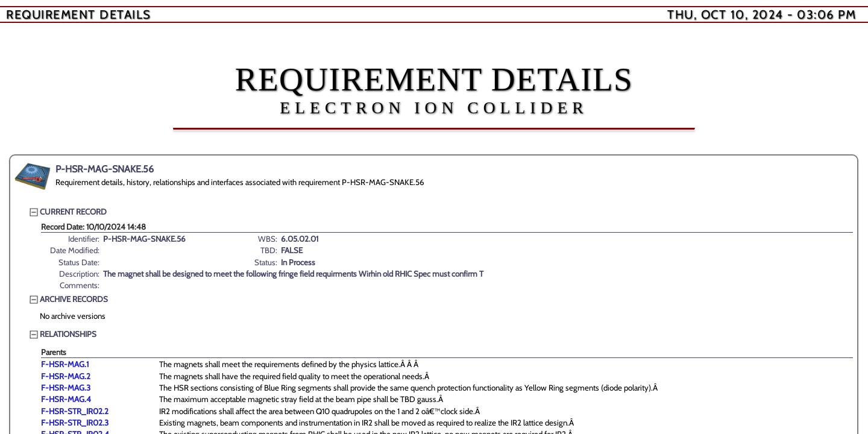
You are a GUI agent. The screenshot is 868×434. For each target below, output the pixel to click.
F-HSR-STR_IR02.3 (75, 423)
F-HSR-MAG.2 (66, 376)
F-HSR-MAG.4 (66, 399)
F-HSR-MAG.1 (65, 364)
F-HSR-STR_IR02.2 (75, 411)
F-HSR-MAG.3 (66, 388)
